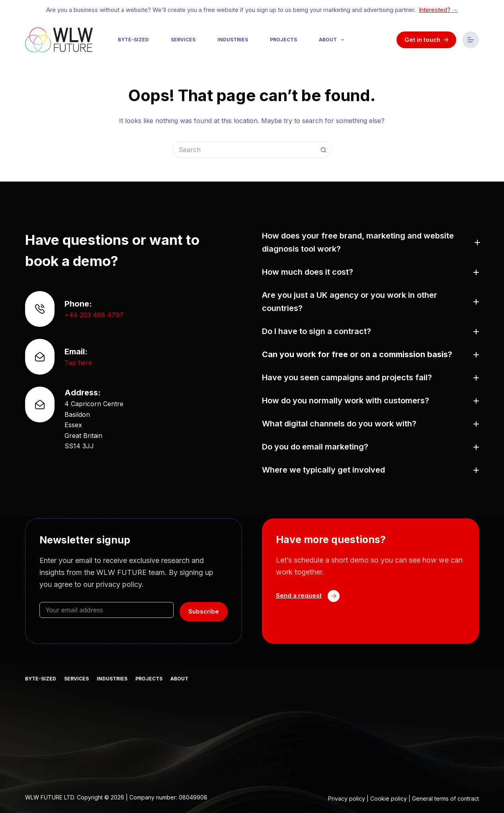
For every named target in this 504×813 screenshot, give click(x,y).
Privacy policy (347, 798)
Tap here (78, 363)
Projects (283, 40)
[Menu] (471, 40)
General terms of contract (445, 798)
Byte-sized (133, 40)
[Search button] (324, 150)
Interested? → (438, 10)
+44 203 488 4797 (94, 315)
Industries (233, 40)
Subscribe (204, 611)
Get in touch (426, 40)
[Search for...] (244, 150)
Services (183, 40)
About (333, 40)
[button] (370, 242)
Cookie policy (389, 798)
